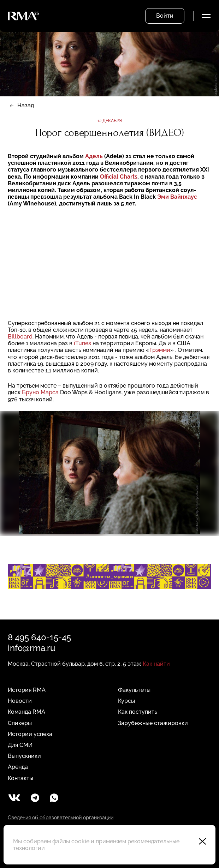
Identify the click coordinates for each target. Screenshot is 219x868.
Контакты (20, 778)
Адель (94, 156)
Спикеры (20, 723)
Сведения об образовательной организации (61, 818)
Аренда (18, 767)
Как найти (156, 664)
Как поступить (138, 712)
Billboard (20, 337)
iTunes (83, 343)
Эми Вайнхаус (177, 197)
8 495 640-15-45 (39, 637)
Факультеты (134, 690)
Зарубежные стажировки (153, 723)
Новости (20, 701)
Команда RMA (26, 712)
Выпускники (24, 756)
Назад (26, 105)
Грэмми (160, 350)
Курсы (126, 701)
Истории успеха (30, 734)
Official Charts (119, 177)
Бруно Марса (41, 392)
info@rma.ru (31, 648)
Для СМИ (20, 745)
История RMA (27, 690)
